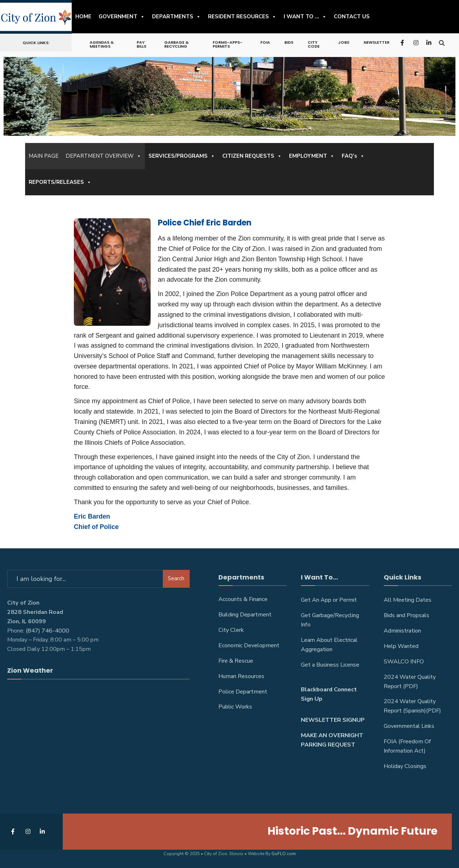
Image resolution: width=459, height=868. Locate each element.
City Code (314, 44)
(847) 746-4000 (48, 631)
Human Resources (241, 676)
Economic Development (249, 645)
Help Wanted (401, 646)
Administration (402, 631)
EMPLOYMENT (312, 156)
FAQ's (353, 156)
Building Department (245, 615)
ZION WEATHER (98, 715)
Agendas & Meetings (102, 44)
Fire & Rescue (236, 661)
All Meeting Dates (408, 600)
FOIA (265, 42)
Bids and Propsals (406, 615)
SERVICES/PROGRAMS (182, 156)
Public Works (235, 707)
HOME (83, 16)
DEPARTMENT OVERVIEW (103, 156)
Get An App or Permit (329, 600)
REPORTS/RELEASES (60, 182)
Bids (289, 42)
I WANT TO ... (305, 17)
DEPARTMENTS (176, 17)
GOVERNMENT (122, 17)
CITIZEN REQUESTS (252, 156)
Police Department (243, 692)
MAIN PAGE (44, 156)
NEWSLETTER (377, 42)
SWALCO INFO (404, 662)
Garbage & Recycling (176, 44)
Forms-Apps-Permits (228, 44)
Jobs (344, 42)
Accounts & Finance (243, 599)
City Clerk (231, 630)
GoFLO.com (284, 854)
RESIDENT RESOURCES (242, 17)
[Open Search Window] (442, 42)
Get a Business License (330, 665)
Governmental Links (409, 726)
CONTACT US (352, 16)
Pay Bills (141, 44)
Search (176, 578)
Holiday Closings (405, 766)
